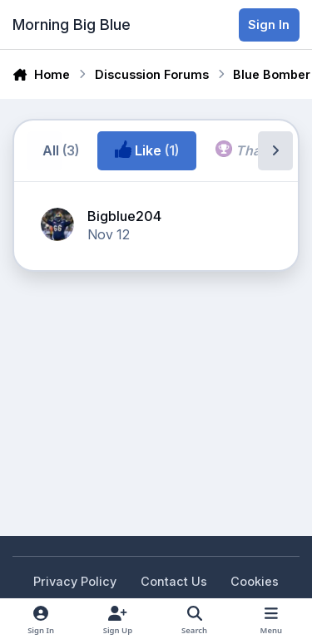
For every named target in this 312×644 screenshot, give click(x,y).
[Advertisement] (146, 333)
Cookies (255, 581)
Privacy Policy (75, 581)
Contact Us (174, 581)
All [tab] (61, 150)
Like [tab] (147, 150)
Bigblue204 (124, 216)
